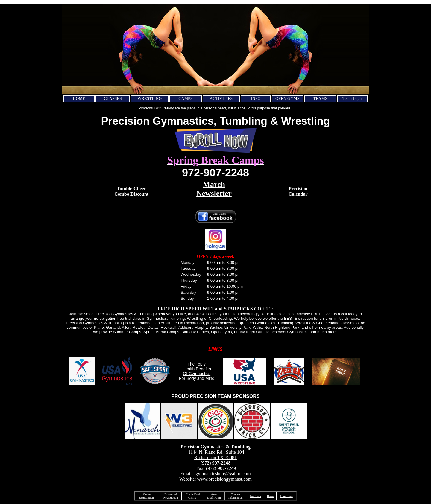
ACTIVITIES (221, 99)
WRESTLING (150, 99)
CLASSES (113, 99)
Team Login (353, 99)
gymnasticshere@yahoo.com (223, 474)
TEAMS (320, 99)
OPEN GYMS (287, 99)
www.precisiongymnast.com (224, 479)
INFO (256, 99)
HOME (79, 99)
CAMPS (185, 99)
